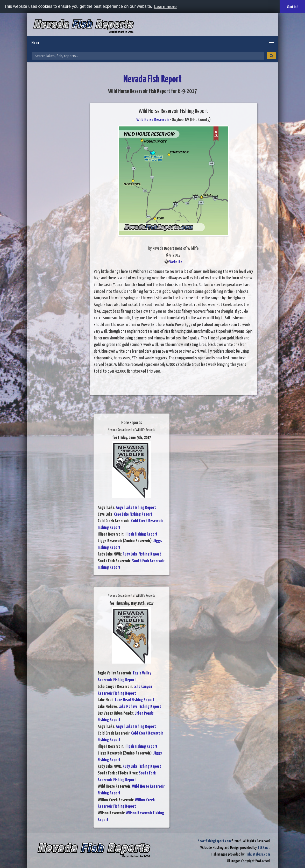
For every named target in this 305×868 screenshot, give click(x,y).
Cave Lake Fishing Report (133, 514)
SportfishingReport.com (214, 841)
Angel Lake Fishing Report (136, 508)
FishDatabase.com (258, 854)
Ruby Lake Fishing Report (142, 554)
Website (176, 262)
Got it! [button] (292, 7)
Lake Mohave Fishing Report (140, 707)
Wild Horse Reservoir (153, 120)
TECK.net (264, 848)
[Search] (271, 56)
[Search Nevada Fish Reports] (148, 56)
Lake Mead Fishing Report (135, 700)
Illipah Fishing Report (141, 534)
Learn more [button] (165, 7)
